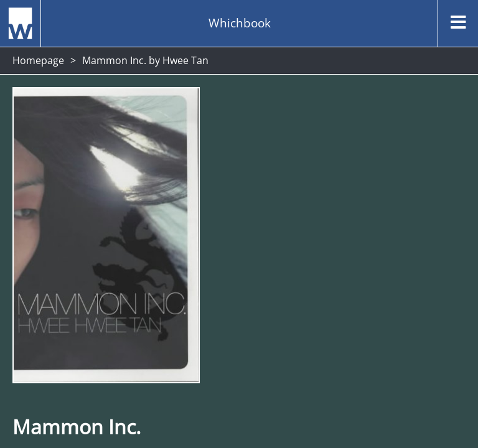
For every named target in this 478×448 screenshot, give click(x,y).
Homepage (38, 60)
